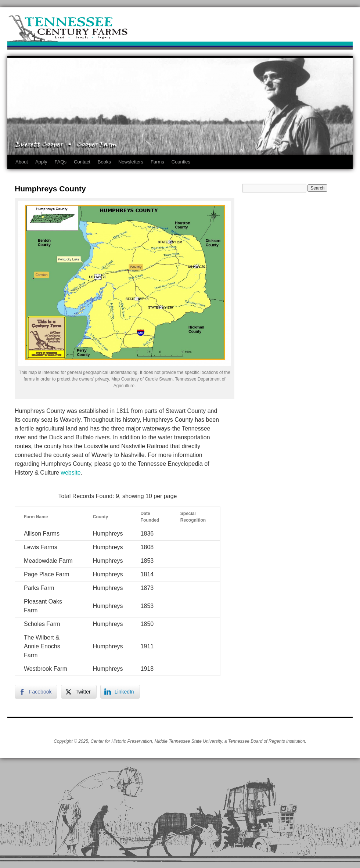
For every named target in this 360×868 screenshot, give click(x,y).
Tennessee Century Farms (180, 30)
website (71, 473)
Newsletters (131, 162)
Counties (181, 162)
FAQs (61, 162)
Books (104, 162)
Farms (157, 162)
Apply (41, 162)
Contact (82, 162)
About (22, 162)
